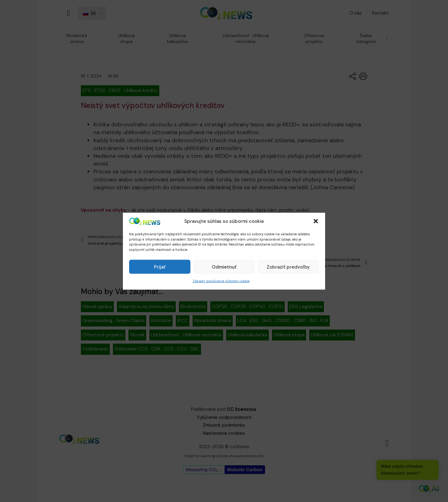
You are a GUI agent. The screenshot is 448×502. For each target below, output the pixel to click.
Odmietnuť (224, 267)
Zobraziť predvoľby (288, 267)
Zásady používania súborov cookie (221, 281)
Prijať (160, 267)
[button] (316, 221)
